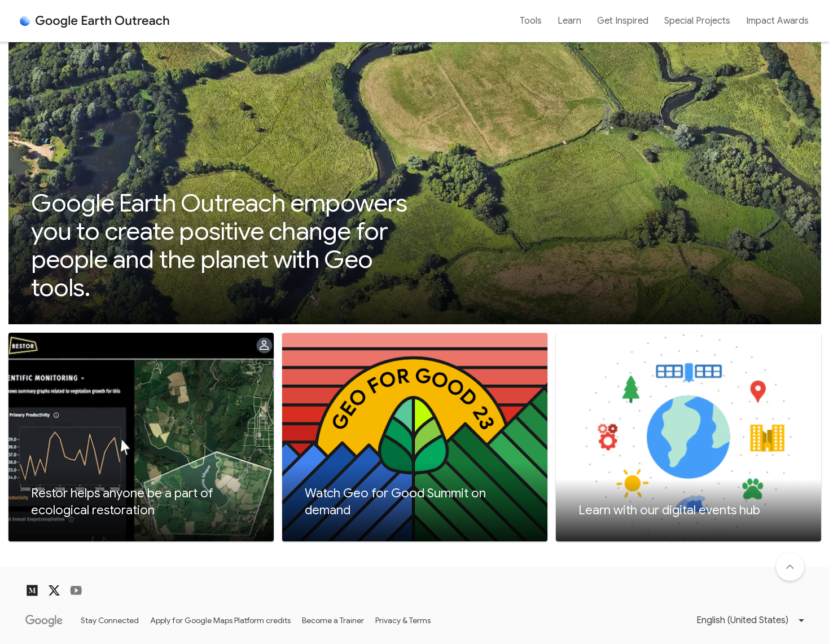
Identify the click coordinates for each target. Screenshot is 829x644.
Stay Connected (110, 620)
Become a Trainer (333, 620)
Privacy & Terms (403, 620)
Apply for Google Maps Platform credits (220, 620)
